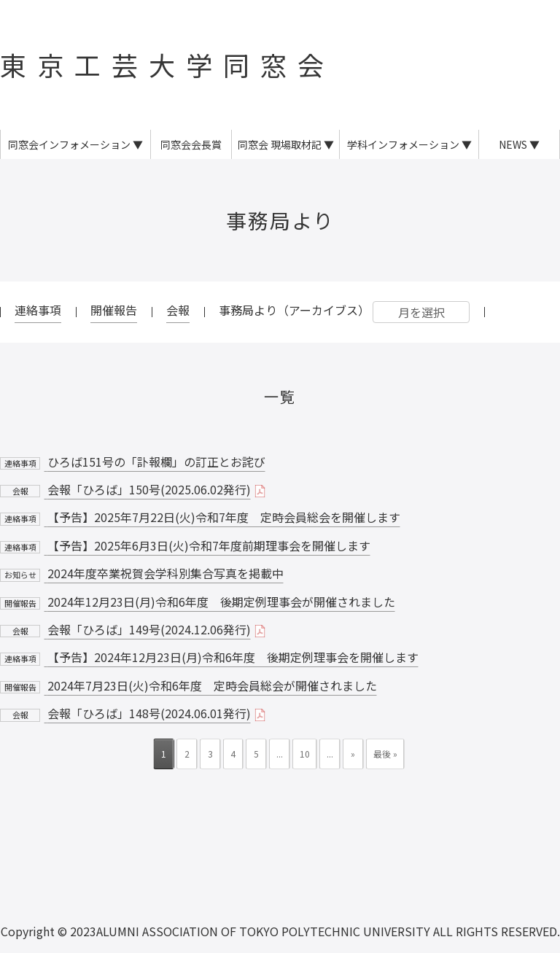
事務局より (280, 220)
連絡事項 (38, 310)
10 (305, 754)
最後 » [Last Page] (385, 754)
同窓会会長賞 (191, 144)
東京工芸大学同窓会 (167, 64)
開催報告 (114, 310)
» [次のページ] (353, 754)
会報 (178, 310)
